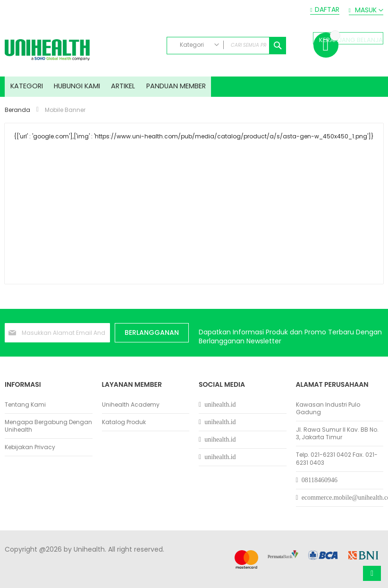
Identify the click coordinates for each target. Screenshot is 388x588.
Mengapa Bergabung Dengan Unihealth (48, 426)
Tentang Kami (25, 405)
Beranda (18, 116)
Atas (372, 573)
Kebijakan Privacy (30, 448)
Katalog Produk (124, 422)
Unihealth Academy (131, 405)
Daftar (327, 10)
